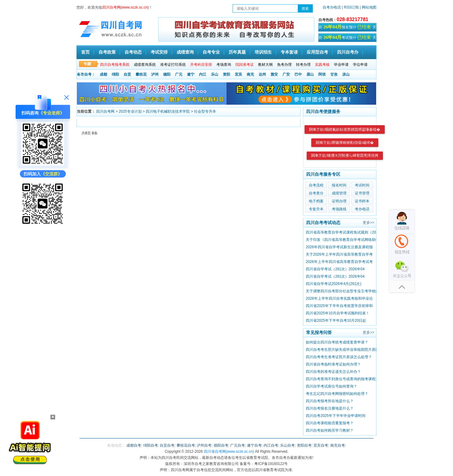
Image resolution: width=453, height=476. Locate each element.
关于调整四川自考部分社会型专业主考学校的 (343, 291)
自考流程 (316, 185)
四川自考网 (105, 111)
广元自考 (238, 445)
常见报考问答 (319, 332)
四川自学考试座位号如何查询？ (331, 386)
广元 (179, 74)
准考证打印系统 (173, 65)
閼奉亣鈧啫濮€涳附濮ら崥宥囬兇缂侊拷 (345, 156)
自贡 (127, 74)
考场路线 (339, 209)
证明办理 (339, 201)
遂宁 (191, 74)
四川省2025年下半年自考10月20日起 (336, 320)
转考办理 (303, 65)
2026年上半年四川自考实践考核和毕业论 (339, 298)
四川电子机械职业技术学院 (168, 111)
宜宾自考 (321, 445)
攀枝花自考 (186, 445)
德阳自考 (221, 445)
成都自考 (134, 445)
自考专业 (211, 52)
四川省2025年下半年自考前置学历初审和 (339, 306)
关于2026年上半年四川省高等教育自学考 (339, 254)
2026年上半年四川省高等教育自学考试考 (339, 262)
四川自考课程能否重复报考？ (330, 423)
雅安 (274, 74)
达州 (262, 74)
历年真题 (237, 52)
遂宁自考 (254, 445)
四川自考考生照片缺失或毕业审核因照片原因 (343, 350)
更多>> (369, 223)
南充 (250, 74)
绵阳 (115, 74)
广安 (286, 74)
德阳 (167, 74)
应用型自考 (317, 52)
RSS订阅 (352, 7)
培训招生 (263, 52)
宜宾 (238, 74)
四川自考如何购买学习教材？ (330, 430)
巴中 (298, 74)
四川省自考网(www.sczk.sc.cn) (229, 452)
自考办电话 (332, 7)
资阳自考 (304, 445)
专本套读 (289, 52)
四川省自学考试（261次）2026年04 (335, 269)
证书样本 (362, 201)
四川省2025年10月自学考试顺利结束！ (338, 313)
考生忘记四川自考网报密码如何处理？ (337, 394)
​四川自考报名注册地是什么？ (330, 408)
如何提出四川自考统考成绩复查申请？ (337, 342)
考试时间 (362, 185)
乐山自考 (287, 445)
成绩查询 (185, 52)
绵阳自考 (151, 445)
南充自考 (338, 445)
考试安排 (159, 52)
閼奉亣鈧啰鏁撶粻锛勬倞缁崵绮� (345, 143)
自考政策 (107, 52)
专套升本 (316, 209)
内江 (203, 74)
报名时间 (339, 185)
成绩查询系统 (145, 65)
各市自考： (86, 74)
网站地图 (369, 7)
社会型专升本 (205, 111)
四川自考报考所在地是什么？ (330, 401)
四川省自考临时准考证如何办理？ (333, 364)
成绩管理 (339, 193)
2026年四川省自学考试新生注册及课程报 (339, 247)
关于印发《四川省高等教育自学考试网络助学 (343, 240)
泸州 (155, 74)
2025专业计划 (130, 111)
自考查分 (316, 193)
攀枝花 (141, 74)
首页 (85, 52)
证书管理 (362, 193)
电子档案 (316, 201)
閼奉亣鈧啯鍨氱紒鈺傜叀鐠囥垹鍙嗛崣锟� (345, 129)
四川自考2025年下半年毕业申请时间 (336, 416)
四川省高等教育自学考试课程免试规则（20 (341, 232)
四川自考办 (348, 52)
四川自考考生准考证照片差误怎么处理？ (339, 357)
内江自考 (271, 445)
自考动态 (133, 52)
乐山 (215, 74)
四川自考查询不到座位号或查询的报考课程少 (343, 379)
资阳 (226, 74)
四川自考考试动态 (323, 223)
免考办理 (284, 65)
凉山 (346, 74)
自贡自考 (167, 445)
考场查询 (224, 65)
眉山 (310, 74)
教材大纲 (265, 65)
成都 (103, 74)
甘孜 (334, 74)
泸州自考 (204, 445)
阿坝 (322, 74)
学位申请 (360, 65)
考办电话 (362, 209)
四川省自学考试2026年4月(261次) (333, 284)
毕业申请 (341, 65)
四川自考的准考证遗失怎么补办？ (333, 372)
